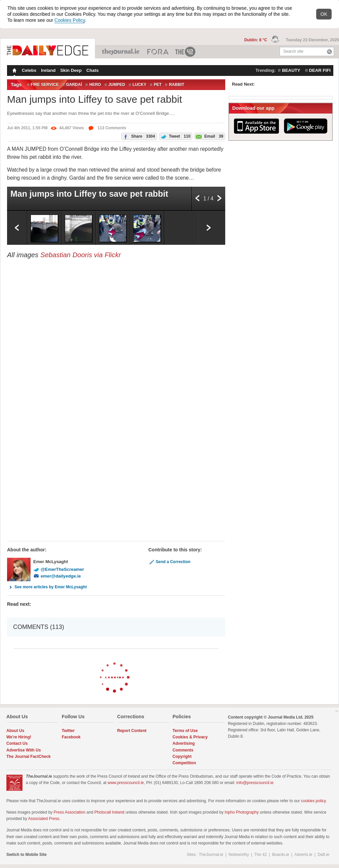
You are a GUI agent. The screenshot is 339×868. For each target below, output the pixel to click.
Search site (293, 51)
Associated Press (44, 819)
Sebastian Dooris (66, 255)
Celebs (29, 70)
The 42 (186, 52)
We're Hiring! (19, 737)
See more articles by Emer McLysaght (47, 587)
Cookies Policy (70, 20)
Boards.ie (281, 855)
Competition (184, 763)
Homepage (14, 71)
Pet (158, 85)
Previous (198, 200)
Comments (183, 750)
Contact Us (17, 743)
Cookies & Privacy (190, 737)
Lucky (139, 85)
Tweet (175, 136)
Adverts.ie (303, 855)
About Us (15, 731)
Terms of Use (185, 731)
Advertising (184, 743)
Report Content (132, 731)
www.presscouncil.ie (126, 783)
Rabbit (176, 85)
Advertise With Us (24, 750)
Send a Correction (169, 562)
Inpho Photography (241, 812)
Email (209, 136)
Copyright (182, 757)
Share (138, 136)
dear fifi (320, 70)
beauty (291, 70)
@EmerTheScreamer (59, 569)
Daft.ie (323, 855)
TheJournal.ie (121, 52)
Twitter (68, 731)
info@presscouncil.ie (255, 783)
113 (107, 128)
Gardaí (74, 85)
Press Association (70, 812)
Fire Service (45, 85)
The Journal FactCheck (29, 757)
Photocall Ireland (109, 812)
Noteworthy (239, 855)
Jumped (117, 85)
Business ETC (158, 52)
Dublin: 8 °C (256, 40)
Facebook (71, 737)
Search (329, 52)
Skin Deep (71, 70)
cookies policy (313, 801)
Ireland (48, 70)
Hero (95, 85)
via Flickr (107, 255)
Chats (92, 70)
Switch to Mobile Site (27, 855)
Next (219, 200)
